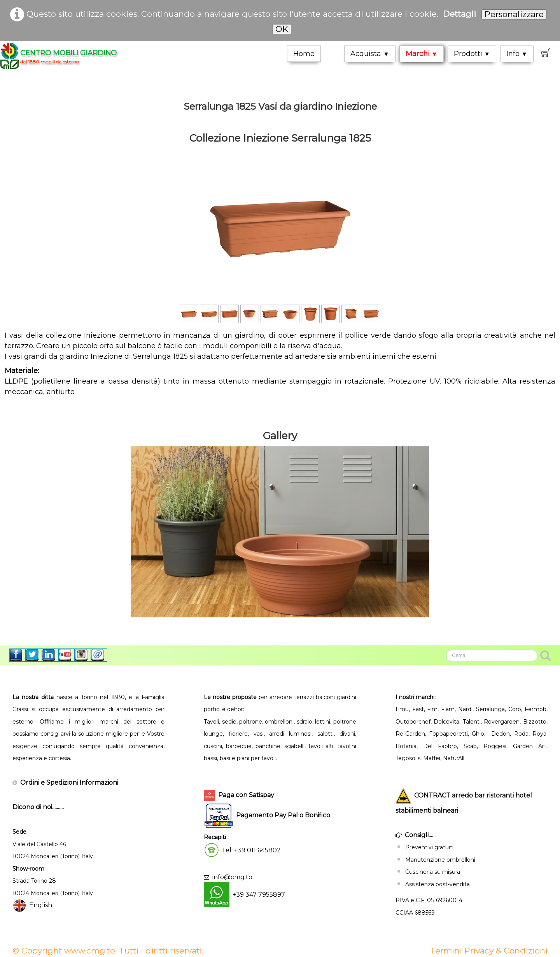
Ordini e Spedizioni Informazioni (69, 783)
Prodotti (472, 54)
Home (304, 54)
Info (517, 54)
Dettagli (459, 14)
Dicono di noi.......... (38, 807)
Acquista (370, 54)
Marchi (422, 54)
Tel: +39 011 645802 (251, 850)
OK (282, 29)
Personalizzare (514, 14)
